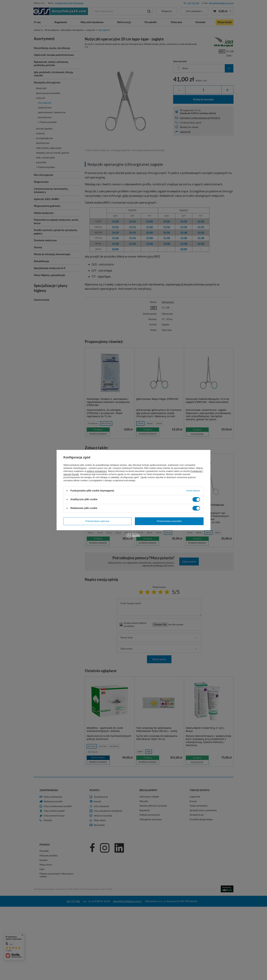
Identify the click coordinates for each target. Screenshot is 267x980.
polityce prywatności (97, 471)
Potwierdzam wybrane (97, 521)
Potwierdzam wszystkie (169, 521)
